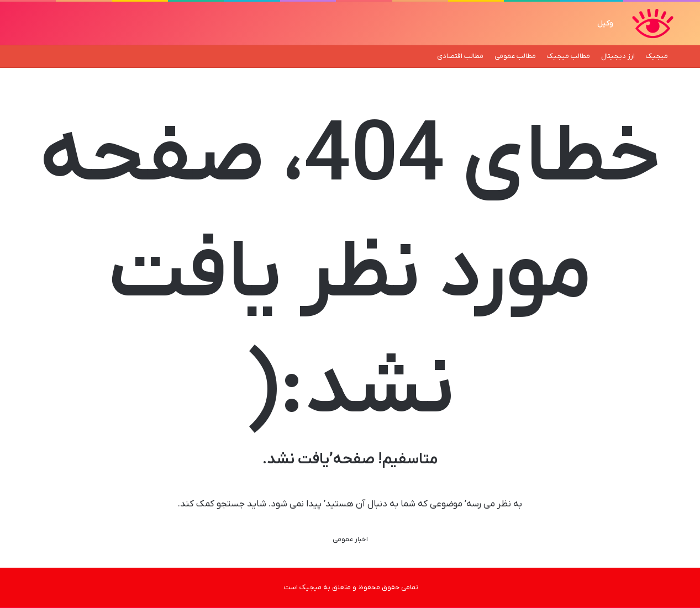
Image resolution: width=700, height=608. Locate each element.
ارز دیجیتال (618, 56)
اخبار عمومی (350, 539)
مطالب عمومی (515, 56)
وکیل (605, 23)
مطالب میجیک (569, 56)
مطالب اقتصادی (460, 56)
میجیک (657, 56)
